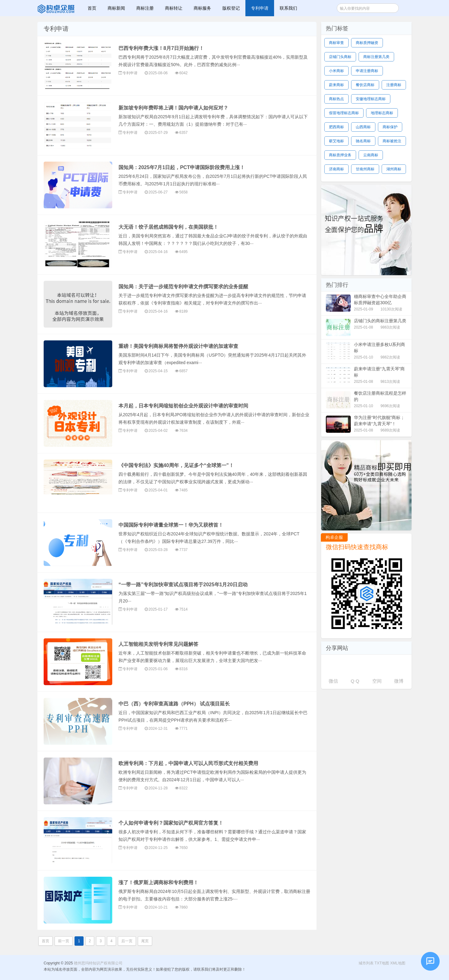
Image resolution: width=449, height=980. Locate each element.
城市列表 (366, 963)
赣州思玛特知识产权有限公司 (57, 8)
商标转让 (174, 8)
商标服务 (202, 8)
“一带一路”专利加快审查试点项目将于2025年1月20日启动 (183, 585)
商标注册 (145, 8)
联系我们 (288, 8)
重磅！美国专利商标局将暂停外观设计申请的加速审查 (178, 346)
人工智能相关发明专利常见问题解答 (158, 644)
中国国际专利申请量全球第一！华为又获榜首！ (171, 525)
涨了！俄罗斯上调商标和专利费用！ (158, 882)
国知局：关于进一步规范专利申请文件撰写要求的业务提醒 (183, 287)
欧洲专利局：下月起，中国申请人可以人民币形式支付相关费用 (188, 763)
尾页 (145, 941)
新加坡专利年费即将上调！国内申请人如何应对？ (173, 108)
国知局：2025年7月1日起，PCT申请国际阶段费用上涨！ (182, 167)
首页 (92, 8)
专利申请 (260, 8)
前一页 (64, 941)
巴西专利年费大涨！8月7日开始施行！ (161, 48)
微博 (399, 681)
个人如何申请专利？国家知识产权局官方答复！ (171, 823)
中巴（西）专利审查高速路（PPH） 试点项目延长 (174, 704)
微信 (333, 681)
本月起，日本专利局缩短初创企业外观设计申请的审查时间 (183, 406)
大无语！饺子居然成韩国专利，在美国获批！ (168, 227)
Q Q (355, 681)
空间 (377, 681)
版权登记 (231, 8)
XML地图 (398, 963)
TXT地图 (382, 963)
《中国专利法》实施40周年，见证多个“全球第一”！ (176, 465)
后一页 (127, 941)
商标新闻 (116, 8)
